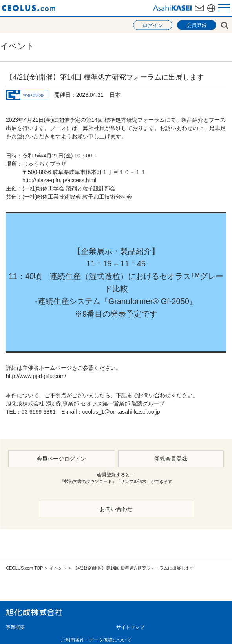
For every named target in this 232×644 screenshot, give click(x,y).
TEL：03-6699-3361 (31, 412)
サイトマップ (130, 627)
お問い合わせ (116, 509)
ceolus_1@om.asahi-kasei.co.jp (121, 412)
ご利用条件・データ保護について (96, 640)
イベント (58, 568)
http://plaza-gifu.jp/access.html (59, 180)
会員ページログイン (61, 459)
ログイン (153, 25)
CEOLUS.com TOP (24, 568)
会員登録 (197, 25)
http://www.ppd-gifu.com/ (36, 376)
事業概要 (15, 627)
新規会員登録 (171, 459)
